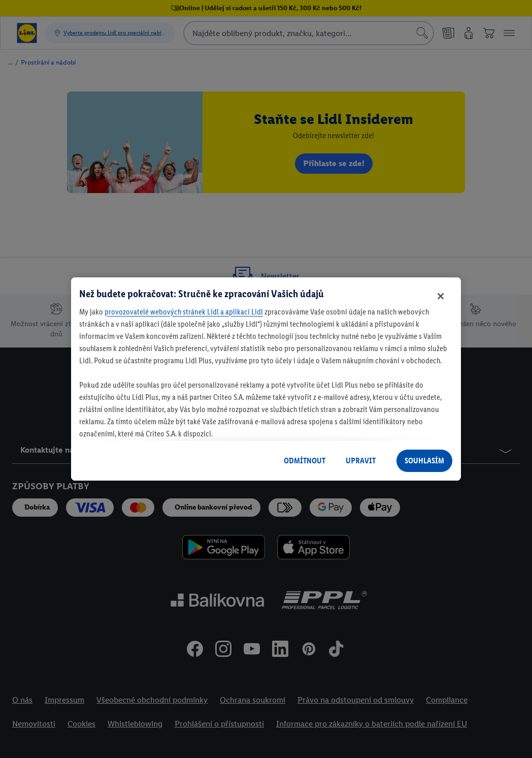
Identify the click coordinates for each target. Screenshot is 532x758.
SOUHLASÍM (424, 461)
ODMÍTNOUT (305, 461)
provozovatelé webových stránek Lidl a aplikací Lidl (184, 312)
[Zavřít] (441, 296)
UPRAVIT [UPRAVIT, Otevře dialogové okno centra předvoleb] (361, 461)
